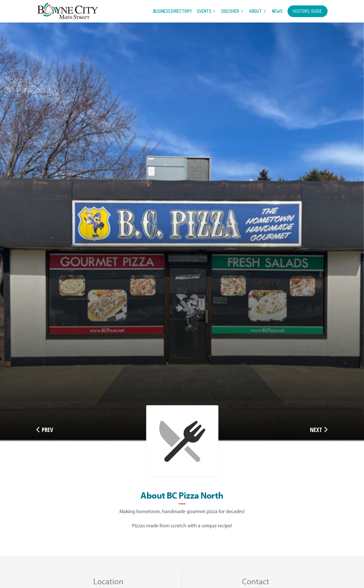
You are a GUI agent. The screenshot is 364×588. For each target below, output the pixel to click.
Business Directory (172, 11)
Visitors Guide (308, 11)
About (256, 11)
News (277, 11)
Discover (230, 11)
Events (204, 11)
